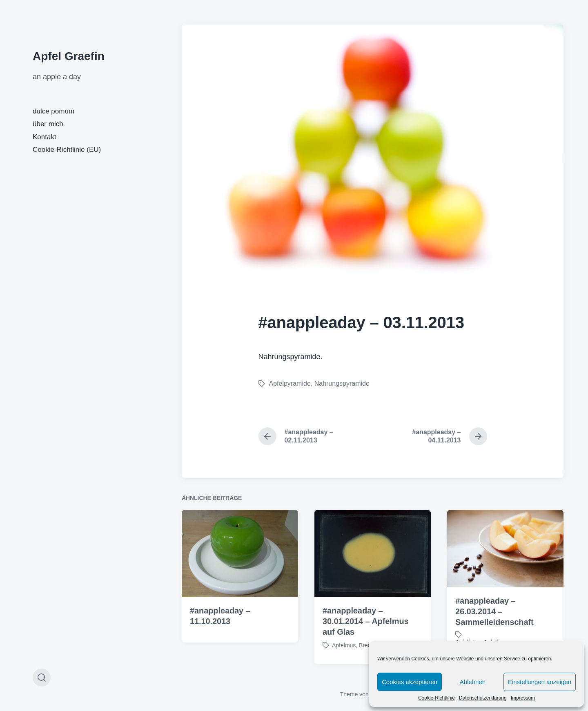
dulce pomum (53, 111)
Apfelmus (344, 658)
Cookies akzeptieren (410, 682)
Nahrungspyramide (342, 383)
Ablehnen (473, 682)
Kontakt (45, 137)
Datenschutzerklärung (483, 698)
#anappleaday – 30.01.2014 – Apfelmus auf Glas (366, 634)
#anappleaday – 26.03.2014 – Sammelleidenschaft (494, 624)
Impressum (523, 698)
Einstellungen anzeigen (540, 682)
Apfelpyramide (290, 383)
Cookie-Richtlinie (437, 698)
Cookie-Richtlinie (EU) (67, 150)
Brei (364, 658)
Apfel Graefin (69, 56)
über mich (48, 124)
